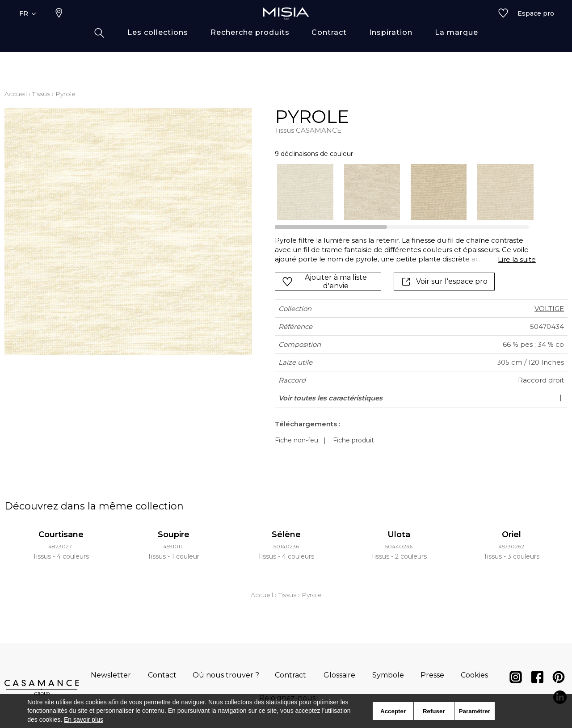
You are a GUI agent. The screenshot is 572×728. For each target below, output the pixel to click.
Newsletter (111, 675)
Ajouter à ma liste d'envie (324, 282)
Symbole (388, 675)
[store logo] (286, 28)
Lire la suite (517, 259)
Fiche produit (353, 440)
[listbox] (400, 192)
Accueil (16, 94)
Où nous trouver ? (226, 675)
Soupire (174, 534)
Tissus (41, 94)
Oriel (511, 534)
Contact (162, 675)
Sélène (286, 534)
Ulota (399, 534)
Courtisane (61, 534)
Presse (432, 675)
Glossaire (339, 675)
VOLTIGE (549, 309)
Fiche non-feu (297, 440)
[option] (305, 192)
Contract (290, 675)
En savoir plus (84, 720)
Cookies (474, 675)
